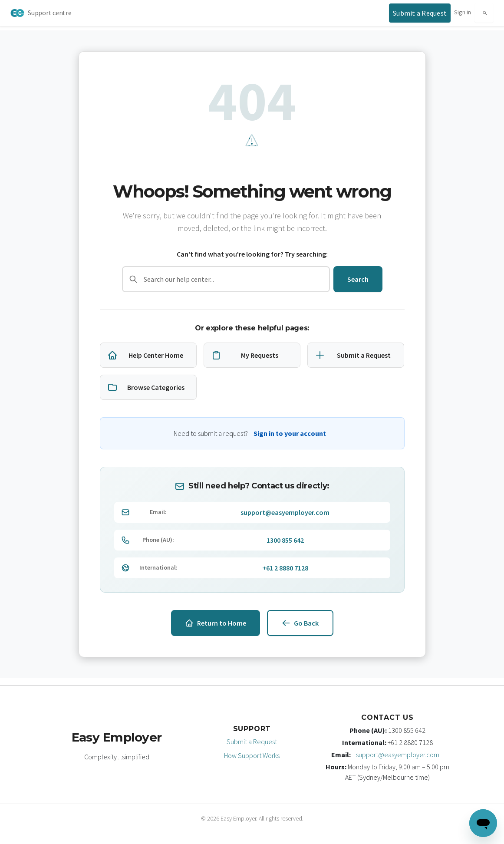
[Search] (484, 13)
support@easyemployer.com (285, 512)
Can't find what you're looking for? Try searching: (252, 254)
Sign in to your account (290, 433)
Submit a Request (252, 742)
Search (358, 279)
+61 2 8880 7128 (285, 568)
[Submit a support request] (420, 13)
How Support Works (252, 755)
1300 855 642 (285, 540)
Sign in (463, 12)
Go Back (300, 623)
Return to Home (216, 623)
